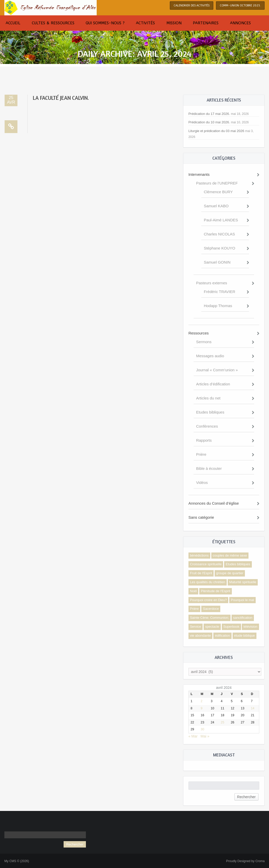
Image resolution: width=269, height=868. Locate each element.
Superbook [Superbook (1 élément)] (231, 627)
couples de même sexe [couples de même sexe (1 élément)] (230, 555)
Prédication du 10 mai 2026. (209, 122)
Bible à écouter (209, 468)
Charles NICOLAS (220, 234)
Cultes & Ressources (53, 23)
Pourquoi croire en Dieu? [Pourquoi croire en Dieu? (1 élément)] (208, 600)
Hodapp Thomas (218, 306)
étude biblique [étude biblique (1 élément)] (245, 636)
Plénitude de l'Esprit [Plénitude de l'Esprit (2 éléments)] (216, 591)
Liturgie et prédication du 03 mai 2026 (216, 131)
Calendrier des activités (192, 6)
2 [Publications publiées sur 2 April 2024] (202, 701)
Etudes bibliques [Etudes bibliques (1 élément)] (238, 564)
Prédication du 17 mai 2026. (209, 114)
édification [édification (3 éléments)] (222, 636)
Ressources (199, 333)
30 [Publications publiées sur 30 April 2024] (203, 729)
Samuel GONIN (217, 262)
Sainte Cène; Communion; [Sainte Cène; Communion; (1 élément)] (210, 618)
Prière (201, 454)
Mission (174, 23)
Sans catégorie (201, 517)
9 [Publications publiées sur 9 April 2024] (202, 708)
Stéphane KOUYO (220, 248)
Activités (145, 23)
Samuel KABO (216, 206)
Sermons (204, 342)
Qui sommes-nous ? (105, 23)
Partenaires (206, 23)
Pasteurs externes (212, 283)
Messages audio (210, 356)
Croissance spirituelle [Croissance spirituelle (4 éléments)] (206, 564)
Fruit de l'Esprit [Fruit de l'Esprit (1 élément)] (201, 573)
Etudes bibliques (210, 412)
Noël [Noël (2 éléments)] (193, 591)
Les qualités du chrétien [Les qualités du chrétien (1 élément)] (208, 582)
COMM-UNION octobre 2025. (240, 6)
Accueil (13, 23)
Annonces (240, 23)
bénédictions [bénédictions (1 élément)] (199, 555)
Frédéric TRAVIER (220, 292)
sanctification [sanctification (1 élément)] (243, 618)
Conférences (207, 426)
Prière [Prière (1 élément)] (195, 609)
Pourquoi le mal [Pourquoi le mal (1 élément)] (242, 600)
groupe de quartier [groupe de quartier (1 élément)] (230, 573)
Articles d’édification (213, 384)
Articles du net (208, 398)
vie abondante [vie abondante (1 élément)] (201, 636)
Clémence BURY (218, 192)
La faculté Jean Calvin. (61, 98)
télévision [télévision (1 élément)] (250, 627)
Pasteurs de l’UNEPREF (217, 183)
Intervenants (199, 174)
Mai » (205, 736)
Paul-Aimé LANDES (221, 220)
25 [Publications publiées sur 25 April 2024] (223, 722)
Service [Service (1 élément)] (196, 627)
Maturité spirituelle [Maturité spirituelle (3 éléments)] (243, 582)
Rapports (204, 440)
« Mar (193, 736)
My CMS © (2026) (17, 861)
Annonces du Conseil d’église (214, 503)
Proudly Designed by (245, 861)
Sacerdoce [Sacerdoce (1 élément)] (211, 609)
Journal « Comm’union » (217, 370)
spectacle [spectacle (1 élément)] (212, 627)
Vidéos (202, 482)
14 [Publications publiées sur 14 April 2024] (253, 708)
